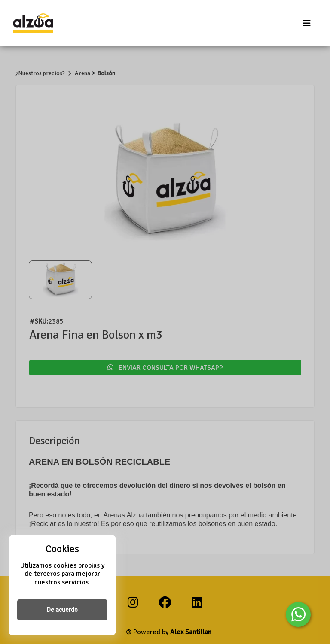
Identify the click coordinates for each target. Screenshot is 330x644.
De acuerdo (62, 610)
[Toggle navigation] (307, 23)
